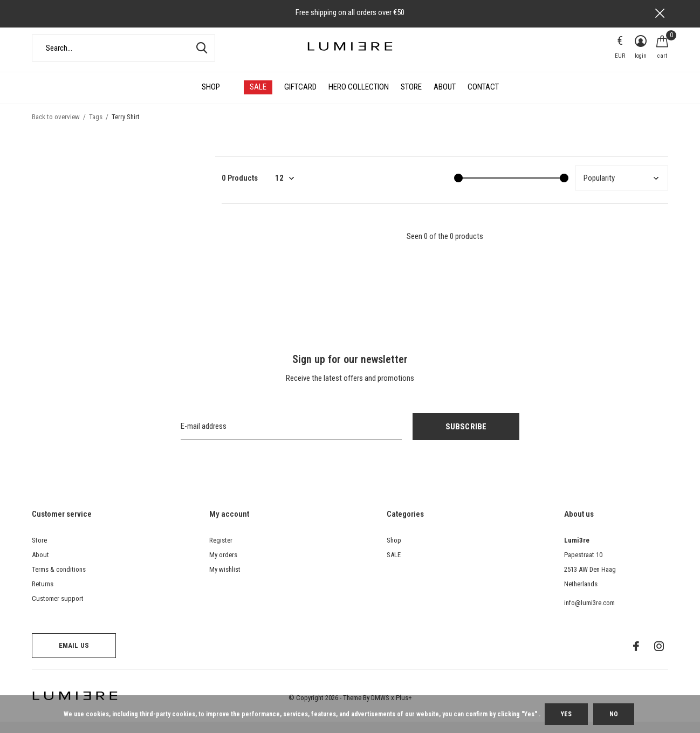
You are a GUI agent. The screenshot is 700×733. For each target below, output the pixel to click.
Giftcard (300, 98)
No (614, 714)
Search (200, 59)
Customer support (58, 609)
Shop (211, 98)
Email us (74, 657)
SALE (258, 98)
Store (411, 98)
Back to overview (56, 128)
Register (221, 551)
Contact (483, 98)
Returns (43, 595)
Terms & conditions (59, 580)
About (445, 98)
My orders (223, 566)
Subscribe (466, 437)
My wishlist (225, 580)
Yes (566, 714)
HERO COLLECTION (359, 98)
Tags (96, 128)
